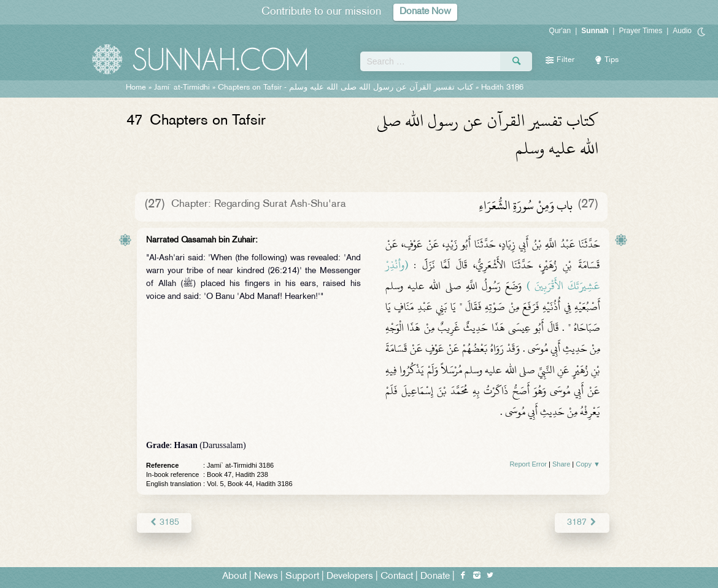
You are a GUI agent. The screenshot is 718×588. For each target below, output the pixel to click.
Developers (350, 577)
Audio (682, 31)
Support (302, 577)
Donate (435, 577)
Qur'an (560, 31)
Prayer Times (640, 31)
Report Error (528, 464)
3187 (582, 523)
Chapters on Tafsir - (345, 88)
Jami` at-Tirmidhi (182, 88)
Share (561, 464)
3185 (164, 523)
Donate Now (425, 12)
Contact (397, 577)
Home (136, 88)
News (266, 577)
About (234, 577)
